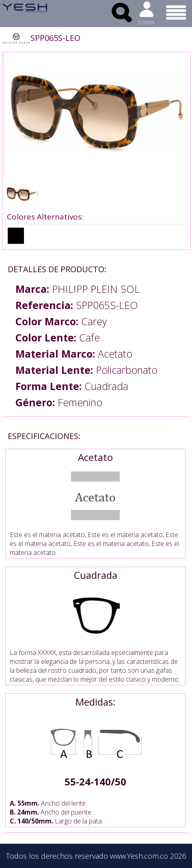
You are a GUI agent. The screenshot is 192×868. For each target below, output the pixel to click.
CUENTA (146, 23)
